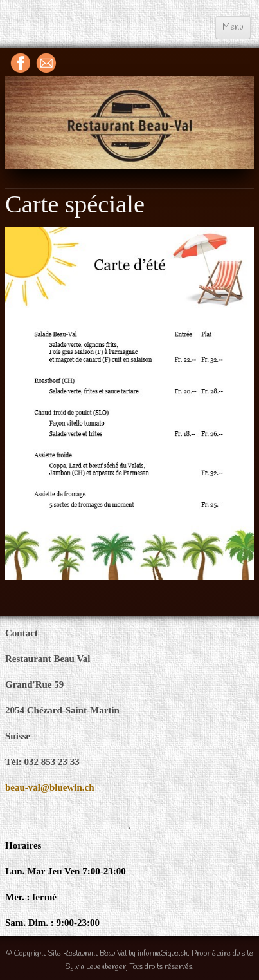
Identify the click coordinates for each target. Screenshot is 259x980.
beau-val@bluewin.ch (50, 787)
